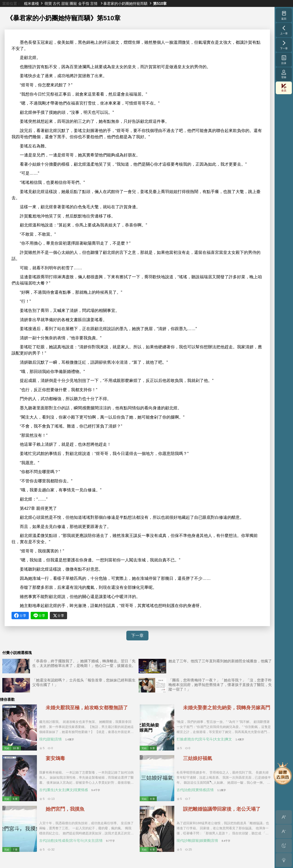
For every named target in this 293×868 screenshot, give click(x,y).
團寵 (73, 3)
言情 (94, 3)
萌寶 (48, 3)
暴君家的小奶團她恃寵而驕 (125, 3)
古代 (56, 3)
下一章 (137, 636)
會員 (284, 88)
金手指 (84, 3)
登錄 (284, 74)
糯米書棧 (31, 3)
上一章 (284, 30)
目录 (284, 60)
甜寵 (65, 3)
